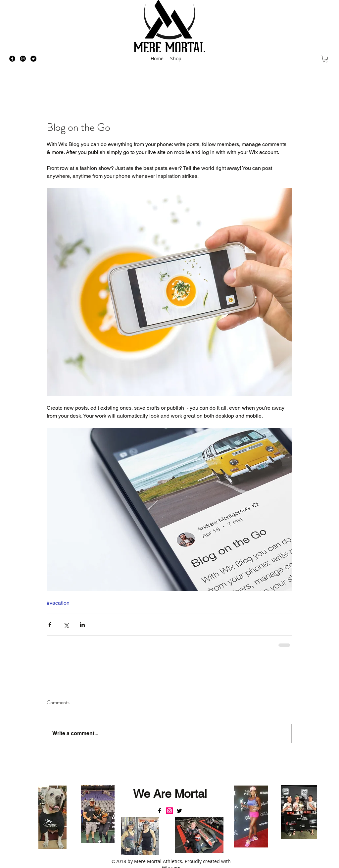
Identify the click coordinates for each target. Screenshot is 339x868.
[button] (325, 59)
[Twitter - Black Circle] (33, 59)
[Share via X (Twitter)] (66, 625)
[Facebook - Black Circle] (12, 59)
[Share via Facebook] (50, 625)
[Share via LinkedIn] (82, 625)
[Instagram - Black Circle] (23, 59)
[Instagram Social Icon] (169, 811)
